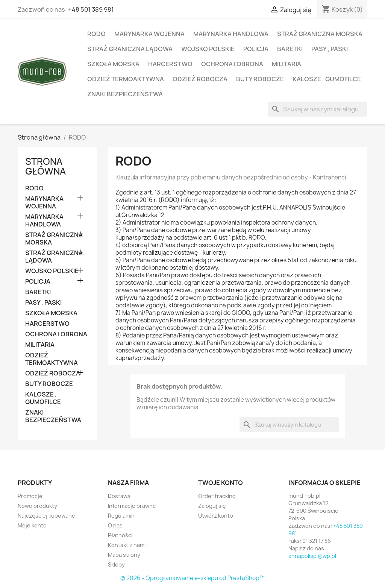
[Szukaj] (318, 109)
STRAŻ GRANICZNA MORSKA (320, 34)
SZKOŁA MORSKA (113, 64)
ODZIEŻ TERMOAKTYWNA (126, 79)
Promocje (30, 496)
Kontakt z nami (127, 545)
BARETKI (290, 49)
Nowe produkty (37, 506)
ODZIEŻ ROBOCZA (200, 79)
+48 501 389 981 (91, 9)
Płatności (120, 535)
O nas (115, 525)
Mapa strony (124, 555)
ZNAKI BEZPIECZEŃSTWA (125, 94)
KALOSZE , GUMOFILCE (327, 79)
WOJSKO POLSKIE (208, 49)
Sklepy (116, 564)
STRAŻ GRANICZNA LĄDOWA (130, 49)
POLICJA (256, 49)
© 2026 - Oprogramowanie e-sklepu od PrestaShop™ (192, 578)
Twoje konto (221, 483)
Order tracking (217, 496)
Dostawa (119, 496)
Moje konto (32, 525)
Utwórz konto (216, 516)
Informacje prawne (132, 506)
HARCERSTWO (170, 64)
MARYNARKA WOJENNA (149, 34)
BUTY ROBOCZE (260, 79)
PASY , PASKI (330, 49)
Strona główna (45, 166)
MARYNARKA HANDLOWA (231, 34)
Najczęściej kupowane (46, 516)
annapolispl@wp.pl (312, 556)
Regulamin (121, 516)
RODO (96, 34)
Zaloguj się (212, 506)
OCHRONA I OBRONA (232, 64)
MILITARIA (286, 64)
